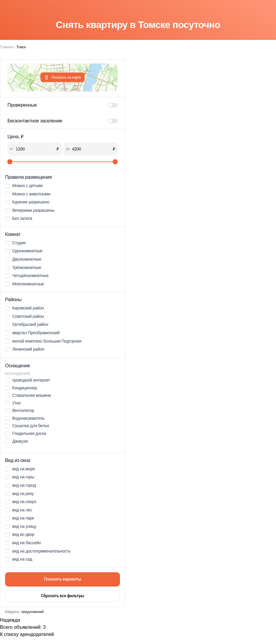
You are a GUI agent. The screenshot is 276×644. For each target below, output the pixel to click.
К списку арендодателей (27, 634)
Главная (7, 47)
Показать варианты (63, 579)
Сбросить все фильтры (62, 596)
